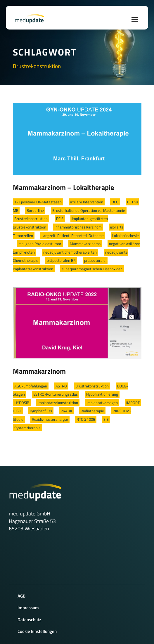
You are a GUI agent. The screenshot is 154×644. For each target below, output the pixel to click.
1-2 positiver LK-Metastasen (38, 202)
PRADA (66, 411)
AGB (21, 596)
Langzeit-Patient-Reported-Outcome (73, 236)
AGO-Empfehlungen (31, 386)
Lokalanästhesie (126, 236)
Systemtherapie (27, 428)
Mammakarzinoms (85, 244)
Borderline (35, 210)
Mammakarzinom (39, 371)
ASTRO (61, 386)
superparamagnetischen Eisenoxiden (92, 269)
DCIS (60, 219)
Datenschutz (29, 620)
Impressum (28, 608)
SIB (106, 419)
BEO (115, 202)
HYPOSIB (22, 403)
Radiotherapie (92, 411)
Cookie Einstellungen (37, 631)
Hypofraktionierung (102, 394)
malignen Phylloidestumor (40, 244)
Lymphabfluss (41, 411)
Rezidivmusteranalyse (50, 419)
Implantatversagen (102, 403)
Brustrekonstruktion (31, 219)
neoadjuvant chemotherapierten (70, 252)
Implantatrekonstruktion (58, 403)
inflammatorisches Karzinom (78, 227)
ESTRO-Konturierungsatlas (56, 394)
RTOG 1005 (86, 419)
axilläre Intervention (87, 202)
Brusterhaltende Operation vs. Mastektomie (89, 210)
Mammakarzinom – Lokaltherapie (63, 187)
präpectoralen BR (61, 260)
